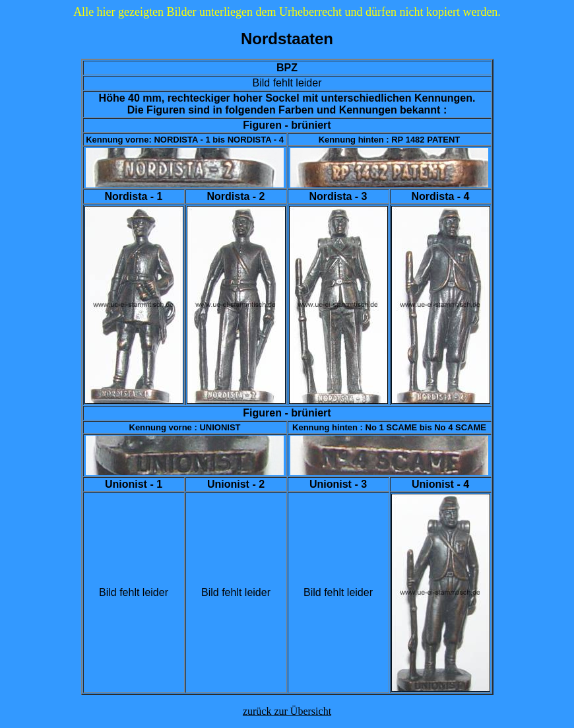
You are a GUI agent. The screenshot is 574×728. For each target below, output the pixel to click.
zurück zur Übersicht (287, 711)
